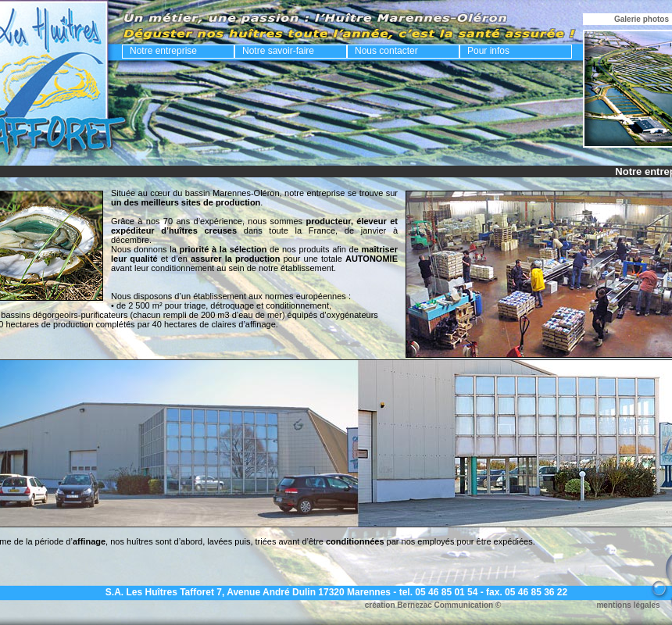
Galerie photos (642, 19)
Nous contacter (386, 51)
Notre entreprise (163, 51)
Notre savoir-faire (278, 51)
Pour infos (488, 51)
